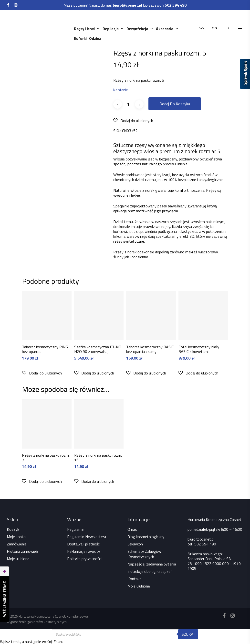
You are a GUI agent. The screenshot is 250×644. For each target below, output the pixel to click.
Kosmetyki (86, 19)
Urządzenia (113, 19)
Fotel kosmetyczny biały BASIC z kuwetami (199, 349)
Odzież (95, 38)
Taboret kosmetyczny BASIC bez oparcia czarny (150, 349)
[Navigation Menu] (240, 27)
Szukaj (188, 634)
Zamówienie (17, 544)
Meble (136, 19)
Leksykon (135, 544)
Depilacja (114, 29)
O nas (132, 529)
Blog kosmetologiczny (146, 537)
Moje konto (16, 537)
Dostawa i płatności (84, 544)
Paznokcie (158, 19)
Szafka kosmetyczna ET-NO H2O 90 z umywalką (98, 349)
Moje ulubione (18, 559)
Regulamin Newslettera (87, 537)
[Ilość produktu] (128, 104)
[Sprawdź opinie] (245, 75)
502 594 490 (205, 544)
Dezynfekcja (140, 29)
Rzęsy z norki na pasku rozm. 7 (46, 458)
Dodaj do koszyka (175, 104)
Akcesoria (168, 29)
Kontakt (134, 579)
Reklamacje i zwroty (84, 551)
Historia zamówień (22, 551)
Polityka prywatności (84, 559)
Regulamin (76, 529)
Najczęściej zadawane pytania (152, 564)
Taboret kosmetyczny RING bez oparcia (45, 349)
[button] (133, 120)
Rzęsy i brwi (87, 29)
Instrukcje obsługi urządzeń (150, 571)
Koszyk (13, 529)
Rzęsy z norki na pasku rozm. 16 (98, 458)
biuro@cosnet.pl (201, 539)
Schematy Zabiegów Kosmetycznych (144, 554)
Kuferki (81, 38)
